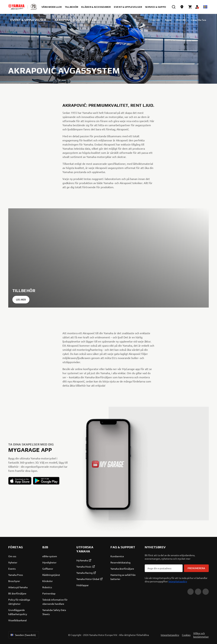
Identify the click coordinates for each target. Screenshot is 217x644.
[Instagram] (206, 592)
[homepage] (16, 7)
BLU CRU (168, 20)
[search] (174, 7)
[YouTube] (190, 592)
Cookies (186, 635)
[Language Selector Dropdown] (205, 7)
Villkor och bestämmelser (201, 635)
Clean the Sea (185, 20)
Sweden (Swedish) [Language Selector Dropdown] (23, 635)
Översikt (141, 20)
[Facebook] (198, 592)
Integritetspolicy (178, 581)
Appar (154, 20)
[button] (20, 481)
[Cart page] (190, 7)
